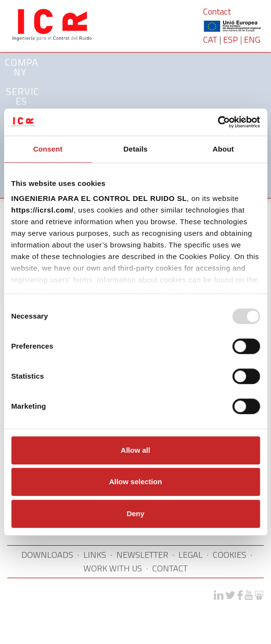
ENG (252, 39)
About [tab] (223, 149)
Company (22, 67)
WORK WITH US (113, 568)
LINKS (95, 555)
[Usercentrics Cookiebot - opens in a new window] (217, 122)
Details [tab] (136, 149)
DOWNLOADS (47, 555)
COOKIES (230, 555)
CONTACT (170, 568)
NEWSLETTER (142, 555)
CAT (210, 39)
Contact (217, 11)
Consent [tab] (48, 149)
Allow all (135, 450)
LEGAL (191, 555)
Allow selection (135, 482)
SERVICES (23, 96)
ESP (231, 39)
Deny (135, 514)
